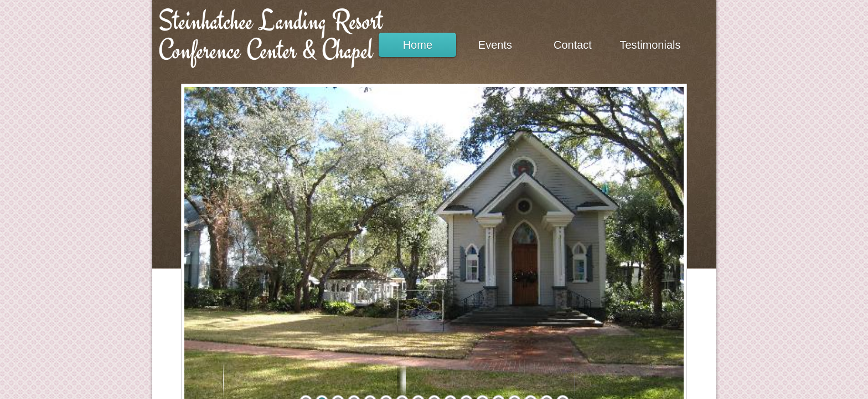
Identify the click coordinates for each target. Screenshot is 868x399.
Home (418, 45)
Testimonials (650, 45)
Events (495, 45)
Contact (573, 45)
